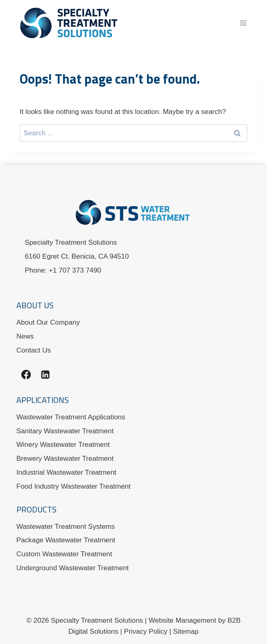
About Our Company (48, 322)
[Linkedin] (45, 374)
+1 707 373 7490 (75, 270)
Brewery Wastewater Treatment (65, 459)
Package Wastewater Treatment (66, 540)
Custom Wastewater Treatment (64, 554)
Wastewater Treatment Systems (66, 527)
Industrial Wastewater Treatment (66, 472)
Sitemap (186, 631)
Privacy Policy (146, 631)
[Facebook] (26, 374)
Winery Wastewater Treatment (63, 445)
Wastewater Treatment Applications (71, 417)
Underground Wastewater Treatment (72, 568)
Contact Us (34, 350)
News (25, 336)
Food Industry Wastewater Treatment (74, 486)
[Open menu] (243, 23)
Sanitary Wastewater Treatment (65, 431)
